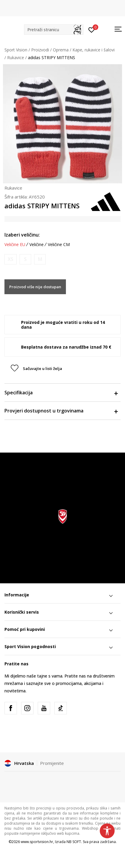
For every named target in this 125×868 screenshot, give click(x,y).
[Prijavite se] (92, 29)
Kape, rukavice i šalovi (94, 50)
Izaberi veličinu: (22, 235)
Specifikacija (61, 393)
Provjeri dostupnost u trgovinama (61, 411)
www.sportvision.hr (37, 842)
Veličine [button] (37, 245)
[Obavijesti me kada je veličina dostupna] (11, 259)
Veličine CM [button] (59, 245)
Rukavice (16, 58)
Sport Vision (16, 50)
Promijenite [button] (52, 763)
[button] (54, 30)
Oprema (61, 50)
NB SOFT (74, 842)
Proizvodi (40, 50)
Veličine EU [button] (15, 245)
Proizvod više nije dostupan (35, 287)
